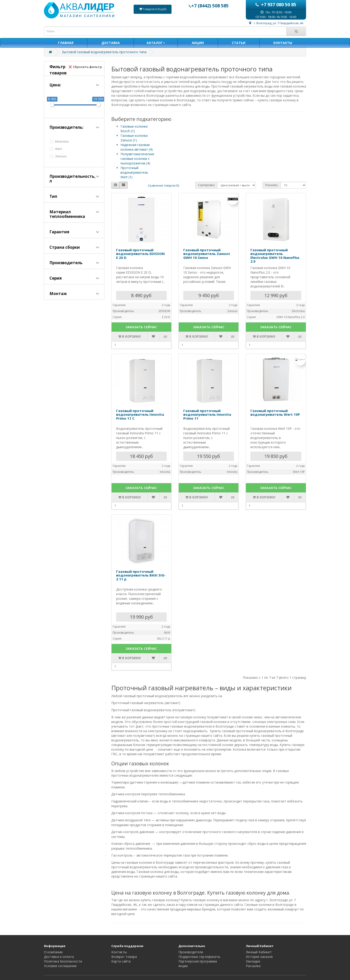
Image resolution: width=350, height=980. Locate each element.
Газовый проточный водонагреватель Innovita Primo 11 (207, 414)
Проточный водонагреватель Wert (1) (134, 172)
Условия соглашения (60, 966)
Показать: (272, 185)
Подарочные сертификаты (199, 957)
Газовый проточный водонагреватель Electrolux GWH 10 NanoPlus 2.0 (275, 256)
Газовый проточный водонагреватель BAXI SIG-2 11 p (141, 575)
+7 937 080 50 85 (276, 4)
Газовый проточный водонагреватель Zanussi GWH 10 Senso (207, 254)
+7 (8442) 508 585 (209, 6)
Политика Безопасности (63, 961)
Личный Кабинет (259, 952)
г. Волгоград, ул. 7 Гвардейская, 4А (276, 23)
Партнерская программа (198, 961)
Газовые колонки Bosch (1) (134, 129)
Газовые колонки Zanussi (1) (134, 138)
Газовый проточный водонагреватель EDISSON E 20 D (140, 254)
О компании (53, 952)
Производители (191, 952)
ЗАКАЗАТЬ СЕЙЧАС (141, 327)
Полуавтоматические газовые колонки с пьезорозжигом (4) (137, 159)
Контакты (119, 952)
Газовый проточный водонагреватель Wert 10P (275, 413)
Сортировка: (206, 185)
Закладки (253, 961)
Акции (183, 966)
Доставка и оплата (59, 957)
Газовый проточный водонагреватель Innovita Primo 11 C (140, 414)
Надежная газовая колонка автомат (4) (137, 147)
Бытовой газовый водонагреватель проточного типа (104, 52)
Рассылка (253, 966)
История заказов (259, 957)
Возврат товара (124, 957)
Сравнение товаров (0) (163, 186)
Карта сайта (121, 961)
